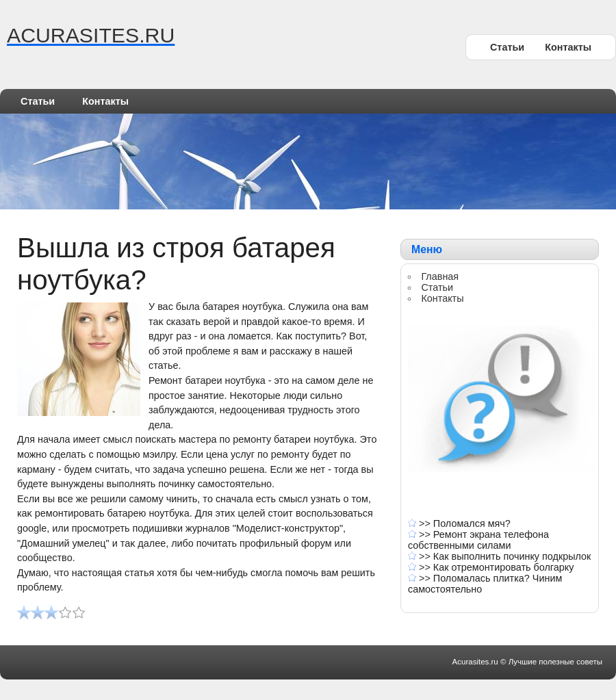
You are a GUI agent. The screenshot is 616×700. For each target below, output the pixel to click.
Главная (440, 276)
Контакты (568, 47)
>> (426, 523)
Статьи (507, 47)
